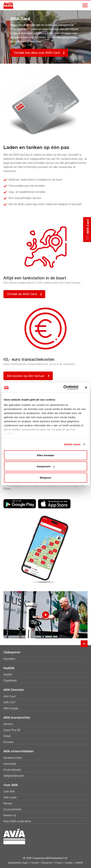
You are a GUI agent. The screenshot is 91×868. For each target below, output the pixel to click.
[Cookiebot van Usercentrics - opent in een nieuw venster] (63, 388)
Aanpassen (46, 466)
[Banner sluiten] (86, 388)
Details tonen (72, 444)
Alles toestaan (46, 455)
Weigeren (45, 477)
